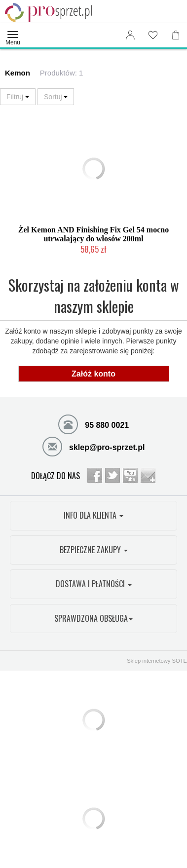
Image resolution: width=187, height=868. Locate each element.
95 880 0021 (93, 424)
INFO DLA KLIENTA (93, 515)
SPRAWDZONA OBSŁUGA (93, 618)
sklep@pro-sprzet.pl (94, 446)
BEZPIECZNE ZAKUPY (94, 550)
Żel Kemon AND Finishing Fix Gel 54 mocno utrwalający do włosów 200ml (93, 234)
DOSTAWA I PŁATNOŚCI (94, 584)
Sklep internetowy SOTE (157, 661)
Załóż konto (93, 374)
